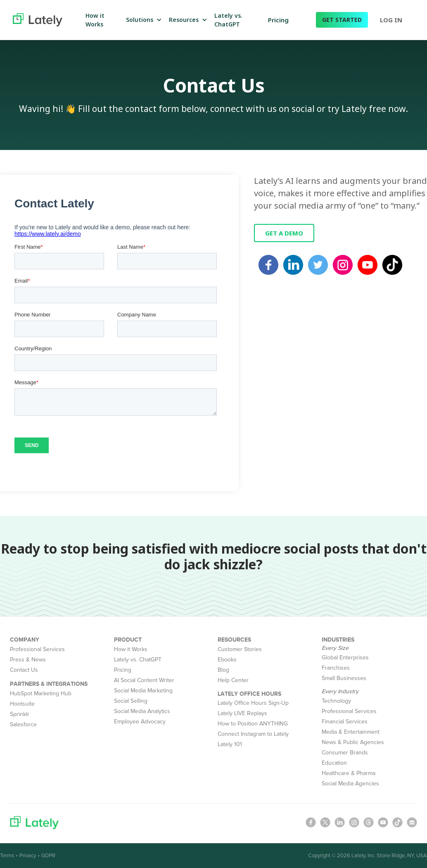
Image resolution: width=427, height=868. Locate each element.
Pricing (278, 20)
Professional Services (37, 649)
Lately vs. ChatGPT (138, 660)
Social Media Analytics (142, 711)
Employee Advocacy (140, 722)
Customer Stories (240, 649)
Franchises (336, 668)
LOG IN (391, 20)
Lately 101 (230, 744)
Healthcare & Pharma (349, 773)
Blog (223, 670)
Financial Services (345, 722)
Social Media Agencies (350, 784)
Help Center (233, 680)
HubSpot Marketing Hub (41, 693)
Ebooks (227, 660)
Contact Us (24, 670)
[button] (142, 20)
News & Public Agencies (353, 742)
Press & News (28, 660)
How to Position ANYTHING (253, 724)
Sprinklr (20, 714)
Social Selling (131, 701)
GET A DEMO (284, 233)
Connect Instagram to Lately (253, 734)
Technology (336, 701)
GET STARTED (342, 20)
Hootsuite (22, 704)
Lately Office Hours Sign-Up (253, 703)
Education (334, 763)
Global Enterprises (345, 658)
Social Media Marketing (143, 691)
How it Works (131, 649)
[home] (38, 20)
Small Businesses (344, 678)
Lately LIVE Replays (242, 713)
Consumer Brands (345, 753)
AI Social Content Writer (144, 680)
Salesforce (23, 724)
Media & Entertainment (351, 732)
